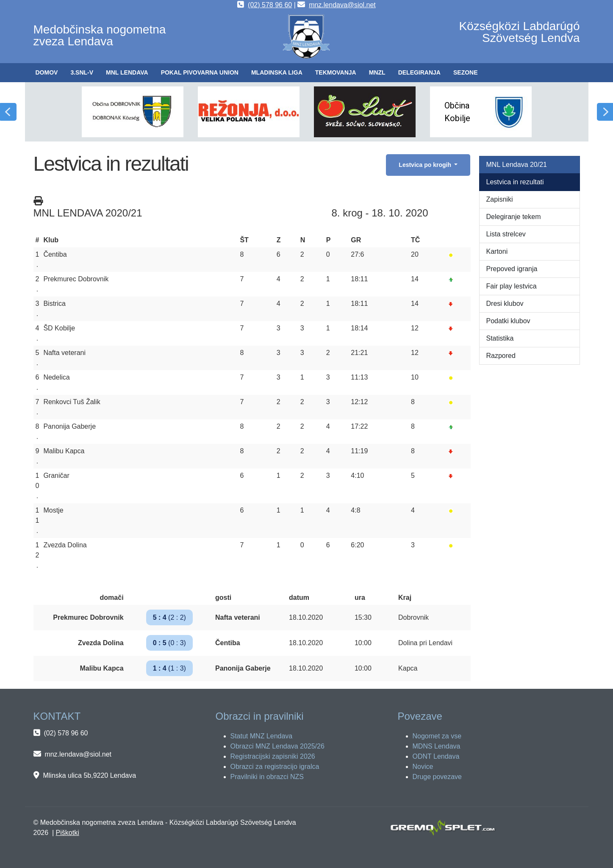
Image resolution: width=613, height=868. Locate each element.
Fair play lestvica (512, 286)
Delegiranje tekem (514, 217)
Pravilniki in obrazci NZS (267, 777)
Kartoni (497, 251)
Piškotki (68, 833)
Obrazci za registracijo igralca (275, 767)
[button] (82, 73)
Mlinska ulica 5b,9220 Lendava (89, 775)
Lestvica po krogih (426, 165)
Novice (423, 767)
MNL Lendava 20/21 (517, 165)
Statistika (500, 338)
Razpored (501, 356)
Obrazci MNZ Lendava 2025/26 (277, 746)
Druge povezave (437, 777)
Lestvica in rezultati (515, 182)
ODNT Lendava (436, 756)
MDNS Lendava (437, 746)
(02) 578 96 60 (270, 5)
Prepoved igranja (512, 269)
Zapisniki (500, 199)
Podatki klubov (508, 321)
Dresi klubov (505, 304)
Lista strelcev (506, 234)
